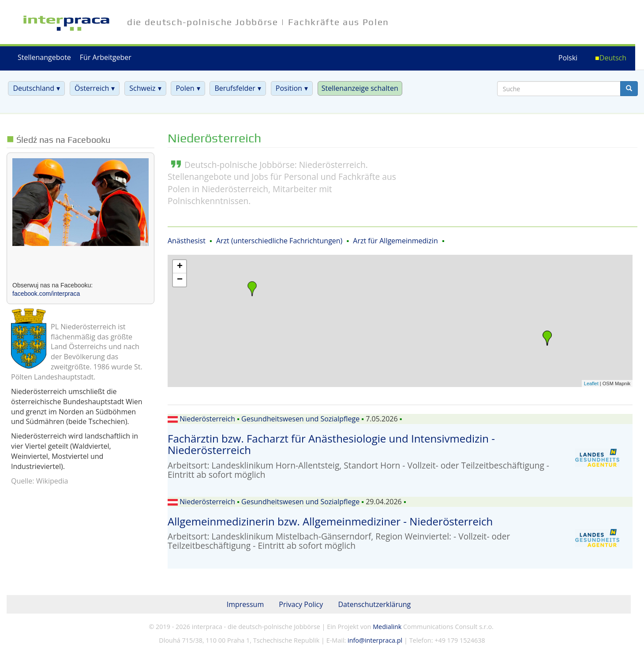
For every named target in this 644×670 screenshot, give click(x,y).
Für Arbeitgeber (106, 57)
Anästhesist (187, 241)
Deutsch (613, 58)
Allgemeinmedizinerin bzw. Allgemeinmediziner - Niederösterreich (330, 521)
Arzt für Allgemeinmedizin (395, 241)
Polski (568, 58)
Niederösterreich (207, 419)
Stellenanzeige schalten (360, 88)
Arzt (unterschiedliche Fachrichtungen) (279, 241)
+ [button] (180, 267)
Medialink (387, 627)
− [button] (180, 280)
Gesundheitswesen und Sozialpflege (300, 419)
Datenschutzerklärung (374, 604)
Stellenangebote (44, 57)
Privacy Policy (301, 604)
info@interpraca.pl (375, 640)
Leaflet (591, 383)
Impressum (245, 604)
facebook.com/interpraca (46, 294)
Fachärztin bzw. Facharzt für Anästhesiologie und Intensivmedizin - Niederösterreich (331, 444)
